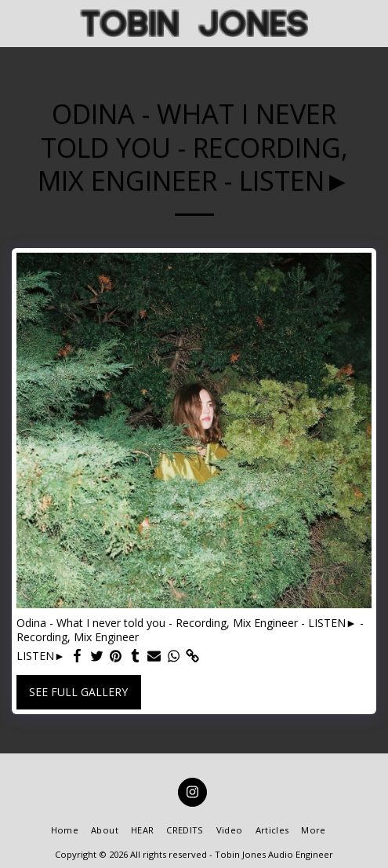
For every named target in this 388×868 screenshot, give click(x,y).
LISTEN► (41, 656)
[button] (17, 22)
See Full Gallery (78, 692)
